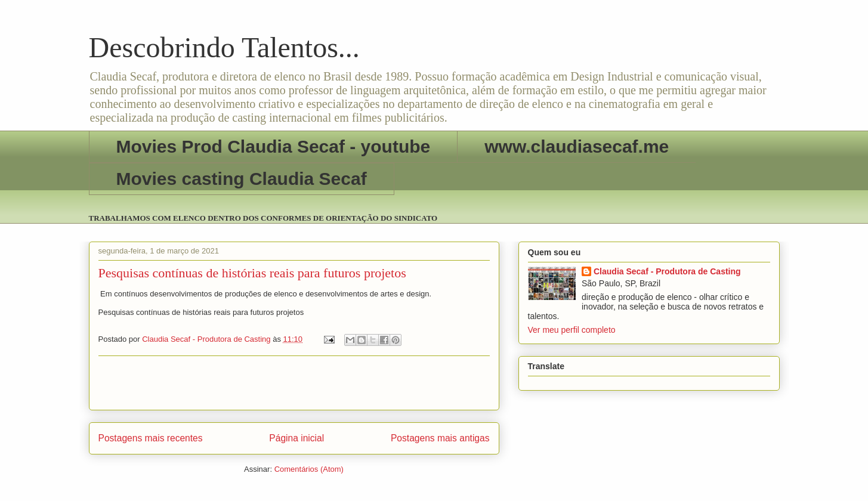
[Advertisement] (294, 383)
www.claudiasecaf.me (577, 146)
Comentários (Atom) (309, 469)
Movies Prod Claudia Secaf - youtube (274, 146)
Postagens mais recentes (151, 438)
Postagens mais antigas (440, 438)
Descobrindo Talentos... (224, 47)
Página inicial (296, 438)
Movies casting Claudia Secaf (242, 179)
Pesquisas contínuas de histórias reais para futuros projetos (252, 273)
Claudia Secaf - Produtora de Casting (667, 271)
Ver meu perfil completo (572, 330)
